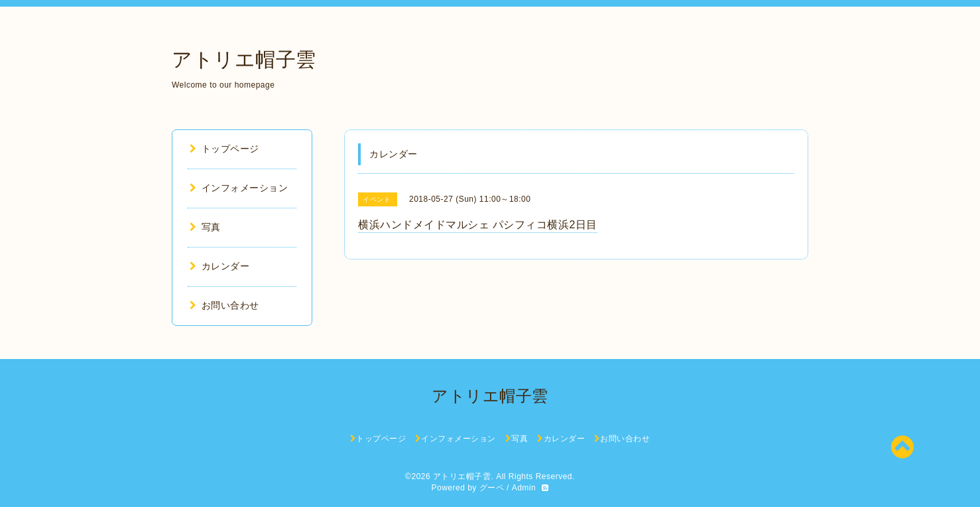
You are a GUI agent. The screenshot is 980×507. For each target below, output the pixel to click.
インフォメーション (239, 188)
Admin (524, 488)
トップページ (224, 149)
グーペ (492, 488)
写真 (205, 227)
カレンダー (219, 266)
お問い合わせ (224, 305)
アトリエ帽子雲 (244, 59)
